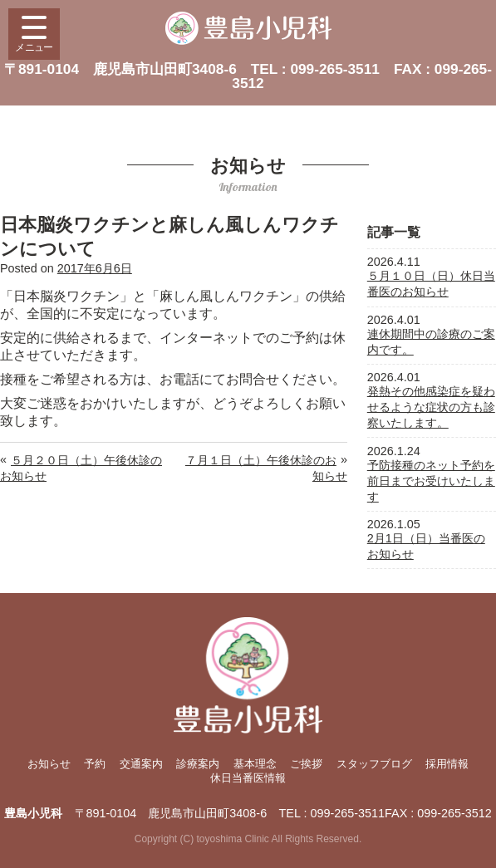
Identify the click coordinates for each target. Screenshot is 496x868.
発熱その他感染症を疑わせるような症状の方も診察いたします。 (431, 407)
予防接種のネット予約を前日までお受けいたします (431, 481)
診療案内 (198, 764)
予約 (95, 764)
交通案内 (141, 764)
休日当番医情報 (248, 778)
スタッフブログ (374, 764)
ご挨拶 (306, 764)
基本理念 (255, 764)
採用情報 (447, 764)
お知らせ (49, 764)
